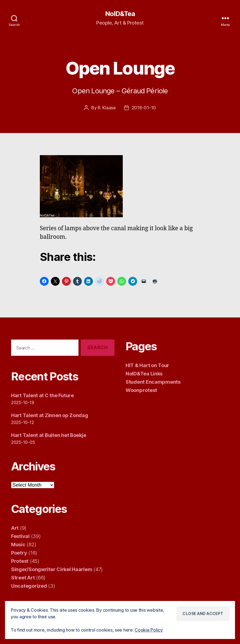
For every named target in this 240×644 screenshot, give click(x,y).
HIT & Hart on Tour (147, 365)
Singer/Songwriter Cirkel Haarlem (52, 569)
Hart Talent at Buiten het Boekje (49, 435)
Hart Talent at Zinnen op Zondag (50, 415)
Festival (20, 536)
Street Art (23, 578)
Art (15, 528)
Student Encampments (153, 382)
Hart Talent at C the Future (42, 395)
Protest (20, 561)
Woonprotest (141, 390)
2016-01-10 (144, 108)
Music (18, 544)
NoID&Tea (120, 14)
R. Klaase (107, 108)
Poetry (19, 553)
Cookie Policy (149, 630)
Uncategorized (29, 586)
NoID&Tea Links (144, 374)
